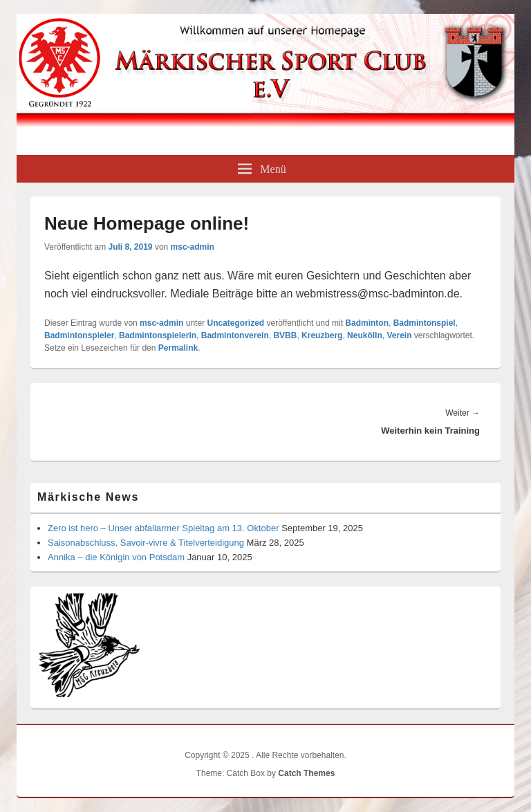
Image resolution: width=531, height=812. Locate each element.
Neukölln (365, 335)
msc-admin (193, 247)
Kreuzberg (322, 335)
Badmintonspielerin (158, 335)
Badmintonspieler (79, 335)
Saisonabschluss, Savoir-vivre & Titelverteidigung (146, 543)
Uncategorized (235, 323)
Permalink (178, 348)
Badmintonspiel (425, 323)
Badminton (367, 323)
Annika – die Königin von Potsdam (116, 557)
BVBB (285, 335)
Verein (399, 335)
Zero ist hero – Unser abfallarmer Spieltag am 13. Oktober (164, 528)
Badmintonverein (235, 335)
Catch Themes (306, 773)
